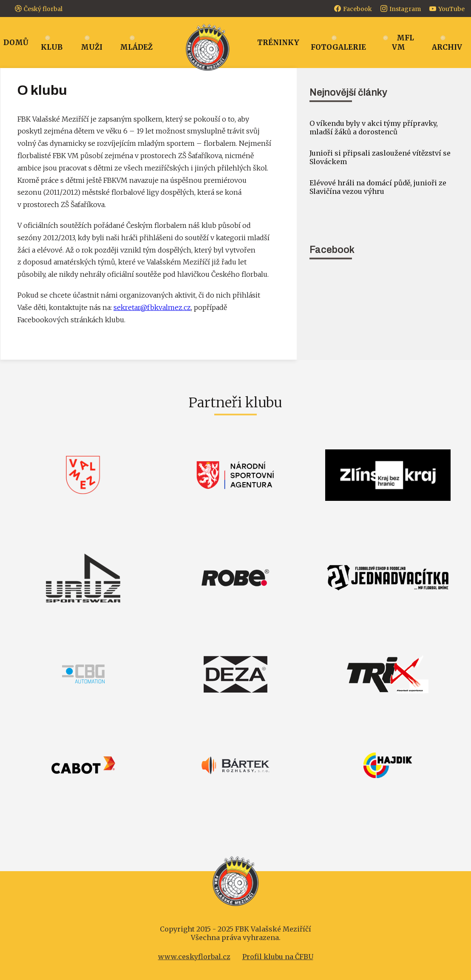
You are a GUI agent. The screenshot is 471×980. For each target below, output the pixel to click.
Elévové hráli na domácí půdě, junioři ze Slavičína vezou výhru (378, 187)
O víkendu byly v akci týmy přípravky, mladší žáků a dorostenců (374, 128)
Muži (92, 47)
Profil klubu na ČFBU (278, 957)
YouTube (451, 9)
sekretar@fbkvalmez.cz (152, 307)
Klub (52, 47)
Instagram (405, 9)
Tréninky (278, 43)
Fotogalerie (338, 47)
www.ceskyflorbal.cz (194, 957)
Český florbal (43, 9)
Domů (16, 43)
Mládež (136, 47)
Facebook (358, 9)
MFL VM (403, 43)
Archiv (447, 47)
